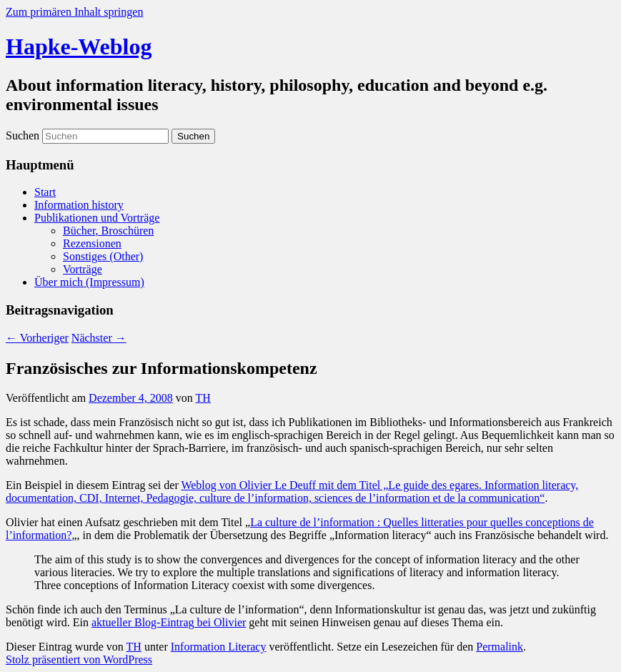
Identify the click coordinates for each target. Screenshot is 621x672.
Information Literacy (219, 647)
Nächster (99, 338)
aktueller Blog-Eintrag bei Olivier (169, 622)
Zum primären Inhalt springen (74, 12)
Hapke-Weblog (79, 46)
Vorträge (83, 269)
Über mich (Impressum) (89, 282)
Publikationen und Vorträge (97, 218)
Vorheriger (37, 338)
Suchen (23, 135)
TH (203, 398)
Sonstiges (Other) (103, 256)
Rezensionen (92, 243)
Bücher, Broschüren (108, 231)
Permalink (500, 647)
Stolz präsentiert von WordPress (79, 659)
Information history (79, 205)
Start (45, 192)
